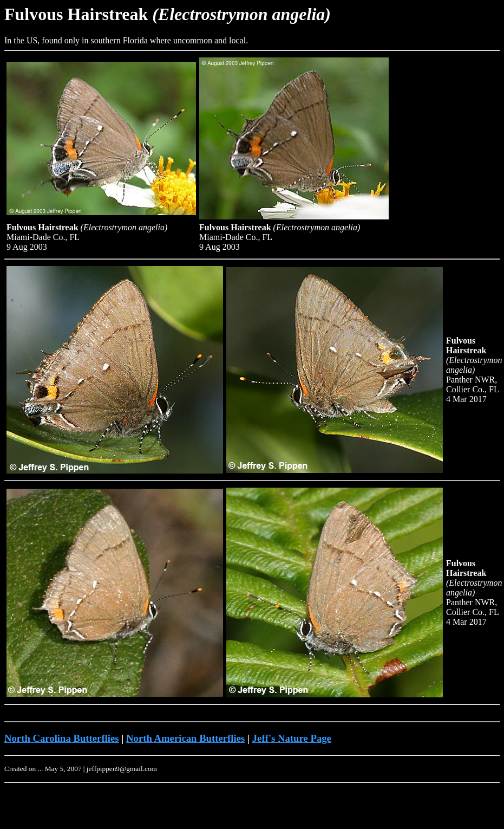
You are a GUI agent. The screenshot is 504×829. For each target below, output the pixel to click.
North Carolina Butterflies (62, 738)
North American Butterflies (185, 738)
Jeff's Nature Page (292, 738)
